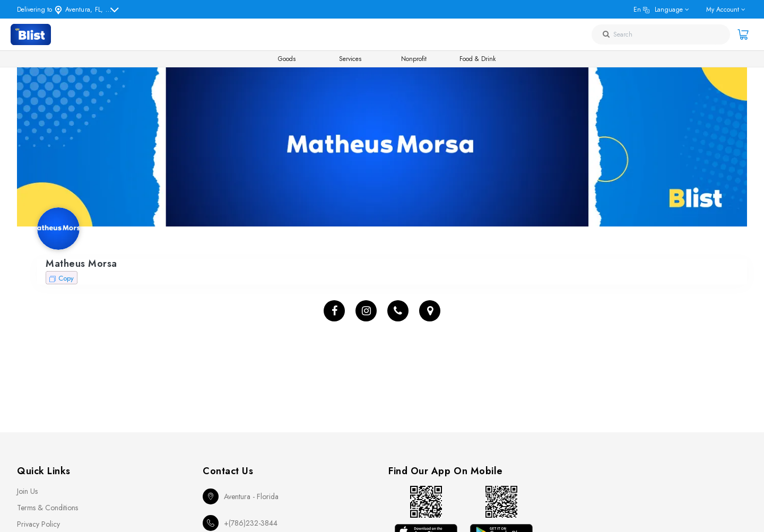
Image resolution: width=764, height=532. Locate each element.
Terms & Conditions (47, 508)
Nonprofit (414, 59)
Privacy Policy (38, 524)
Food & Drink (477, 59)
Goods (287, 59)
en (658, 10)
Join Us (27, 491)
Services (350, 59)
